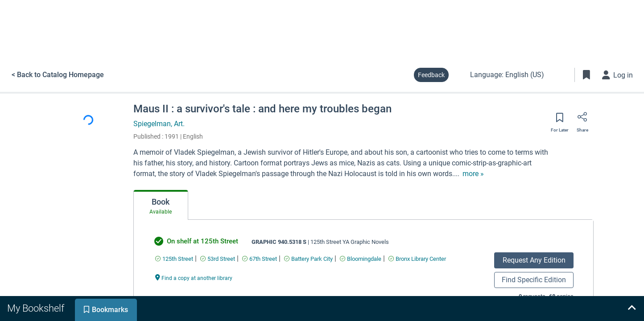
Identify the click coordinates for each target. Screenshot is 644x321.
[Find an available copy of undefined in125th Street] (174, 259)
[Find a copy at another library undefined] (194, 278)
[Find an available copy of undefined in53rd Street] (218, 259)
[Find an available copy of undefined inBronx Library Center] (417, 259)
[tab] (161, 205)
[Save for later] (560, 120)
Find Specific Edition (534, 280)
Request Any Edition (534, 260)
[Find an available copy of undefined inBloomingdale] (361, 259)
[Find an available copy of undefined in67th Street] (260, 259)
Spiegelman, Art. (159, 124)
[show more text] (473, 174)
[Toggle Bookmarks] (586, 75)
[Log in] (618, 75)
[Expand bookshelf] (632, 309)
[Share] (582, 120)
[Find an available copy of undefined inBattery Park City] (308, 259)
